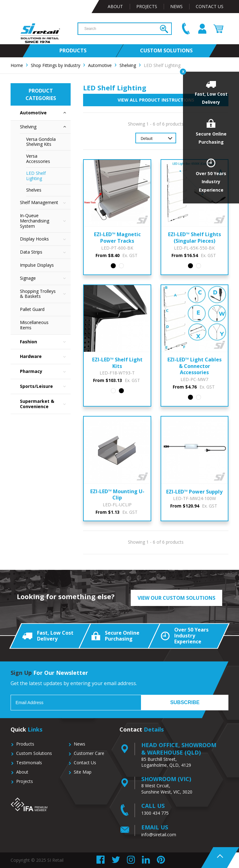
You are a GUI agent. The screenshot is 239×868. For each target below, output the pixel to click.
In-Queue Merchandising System (45, 221)
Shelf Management (45, 203)
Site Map (83, 772)
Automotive (45, 113)
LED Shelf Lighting (36, 176)
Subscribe (185, 702)
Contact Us (210, 6)
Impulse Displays (37, 265)
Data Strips (45, 252)
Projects (147, 6)
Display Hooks (45, 239)
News (176, 6)
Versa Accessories (38, 159)
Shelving (45, 127)
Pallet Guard (32, 309)
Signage (45, 278)
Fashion (45, 342)
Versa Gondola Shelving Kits (41, 142)
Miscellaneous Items (34, 325)
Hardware (45, 357)
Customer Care (89, 753)
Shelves (34, 190)
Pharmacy (45, 372)
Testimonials (29, 763)
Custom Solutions (34, 753)
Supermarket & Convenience (45, 404)
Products (25, 744)
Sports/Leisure (45, 386)
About (115, 6)
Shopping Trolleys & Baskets (45, 294)
